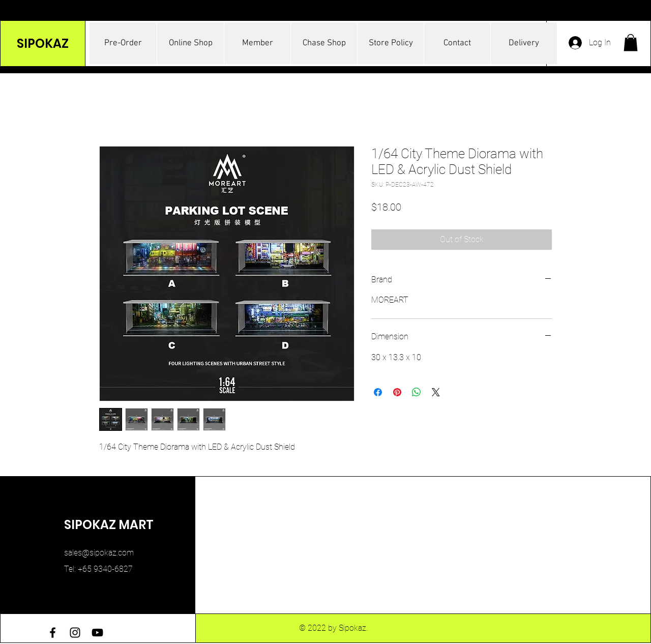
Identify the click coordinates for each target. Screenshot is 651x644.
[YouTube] (97, 633)
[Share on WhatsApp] (417, 392)
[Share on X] (436, 392)
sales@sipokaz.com (99, 553)
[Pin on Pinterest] (397, 392)
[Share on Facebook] (378, 392)
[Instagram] (75, 633)
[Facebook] (53, 633)
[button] (631, 42)
